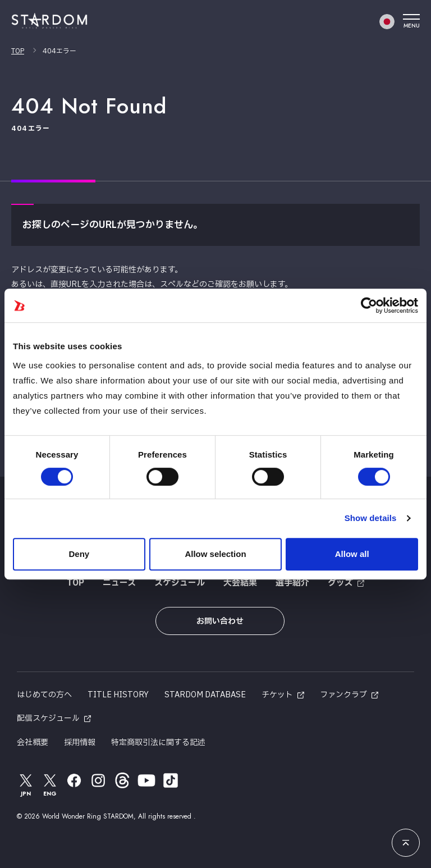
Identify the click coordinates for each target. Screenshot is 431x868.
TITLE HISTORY (118, 695)
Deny (79, 554)
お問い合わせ (220, 621)
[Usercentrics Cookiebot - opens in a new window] (369, 305)
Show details (371, 518)
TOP (18, 51)
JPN (26, 785)
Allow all (352, 554)
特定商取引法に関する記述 (158, 743)
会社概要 (33, 743)
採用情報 (80, 743)
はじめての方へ (44, 695)
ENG (50, 785)
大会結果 (240, 583)
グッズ (340, 583)
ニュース (119, 583)
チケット (277, 695)
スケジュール (180, 583)
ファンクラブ (343, 695)
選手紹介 (292, 583)
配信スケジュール (48, 718)
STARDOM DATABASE (205, 695)
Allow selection (215, 554)
